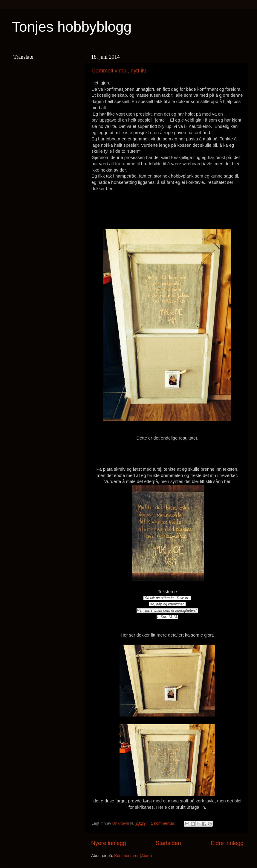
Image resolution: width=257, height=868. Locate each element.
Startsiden (168, 843)
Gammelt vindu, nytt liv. (119, 71)
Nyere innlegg (109, 843)
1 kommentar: (163, 823)
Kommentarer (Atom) (133, 856)
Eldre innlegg (227, 843)
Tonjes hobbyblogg (72, 27)
